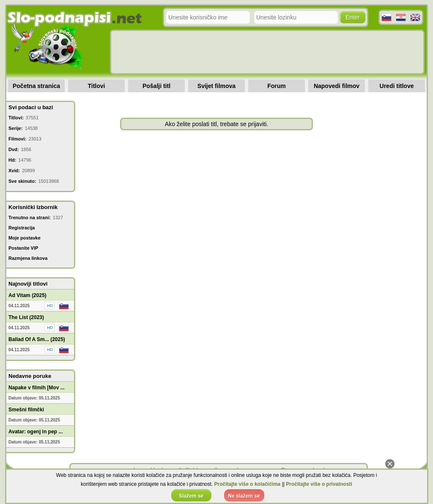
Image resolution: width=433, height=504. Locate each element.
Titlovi (97, 86)
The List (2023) (26, 317)
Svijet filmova (216, 86)
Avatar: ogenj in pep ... (36, 432)
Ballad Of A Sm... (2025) (37, 339)
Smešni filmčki (26, 410)
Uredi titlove (397, 86)
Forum (277, 86)
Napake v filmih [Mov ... (37, 388)
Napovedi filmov (337, 86)
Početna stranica (36, 86)
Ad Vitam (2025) (27, 295)
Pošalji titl (156, 86)
